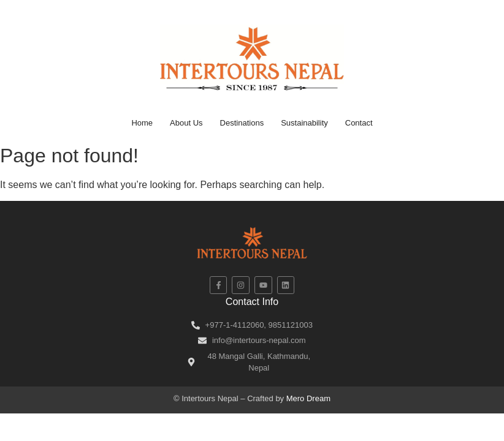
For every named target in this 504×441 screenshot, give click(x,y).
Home (142, 123)
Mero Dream (308, 398)
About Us (186, 123)
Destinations (242, 123)
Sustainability (304, 123)
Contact (359, 123)
